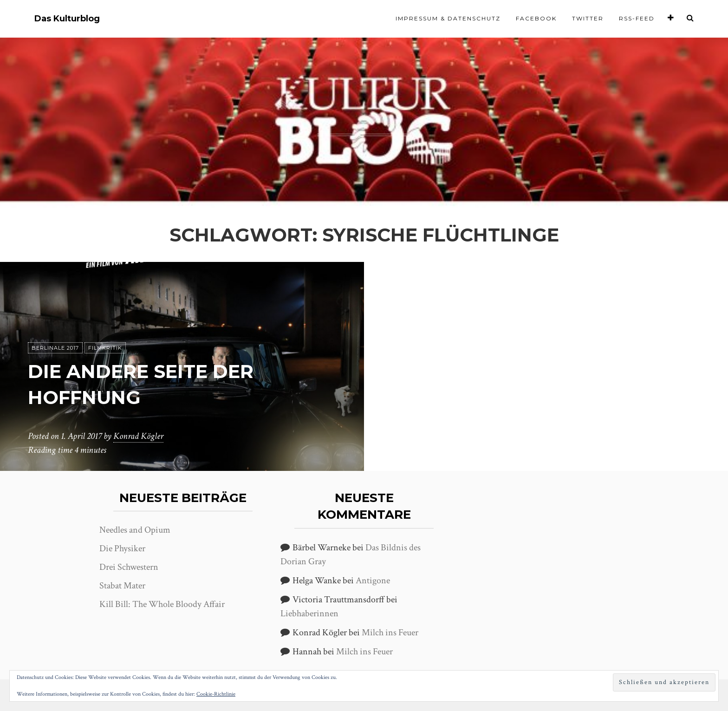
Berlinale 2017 (55, 348)
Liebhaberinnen (309, 613)
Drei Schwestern (129, 567)
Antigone (373, 581)
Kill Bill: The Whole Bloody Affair (162, 604)
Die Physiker (122, 548)
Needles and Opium (135, 530)
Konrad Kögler (138, 436)
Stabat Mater (122, 586)
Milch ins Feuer (390, 633)
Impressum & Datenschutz (448, 18)
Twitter (588, 18)
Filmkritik (105, 348)
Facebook (536, 18)
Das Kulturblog (67, 19)
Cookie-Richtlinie (216, 694)
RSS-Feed (637, 18)
